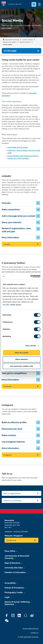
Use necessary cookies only (21, 366)
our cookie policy (14, 305)
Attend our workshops (13, 500)
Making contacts (25, 42)
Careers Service (28, 40)
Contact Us (34, 633)
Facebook (7, 386)
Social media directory (31, 629)
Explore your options (10, 42)
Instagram (8, 455)
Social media (7, 45)
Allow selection (21, 359)
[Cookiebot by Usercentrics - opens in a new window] (31, 276)
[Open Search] (34, 4)
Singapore (18, 536)
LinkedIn (7, 244)
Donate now (11, 540)
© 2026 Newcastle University (28, 637)
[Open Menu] (39, 4)
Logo (4, 4)
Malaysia (8, 536)
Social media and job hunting (18, 147)
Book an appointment (12, 493)
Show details (31, 346)
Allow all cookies (21, 353)
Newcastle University (12, 40)
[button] (38, 203)
